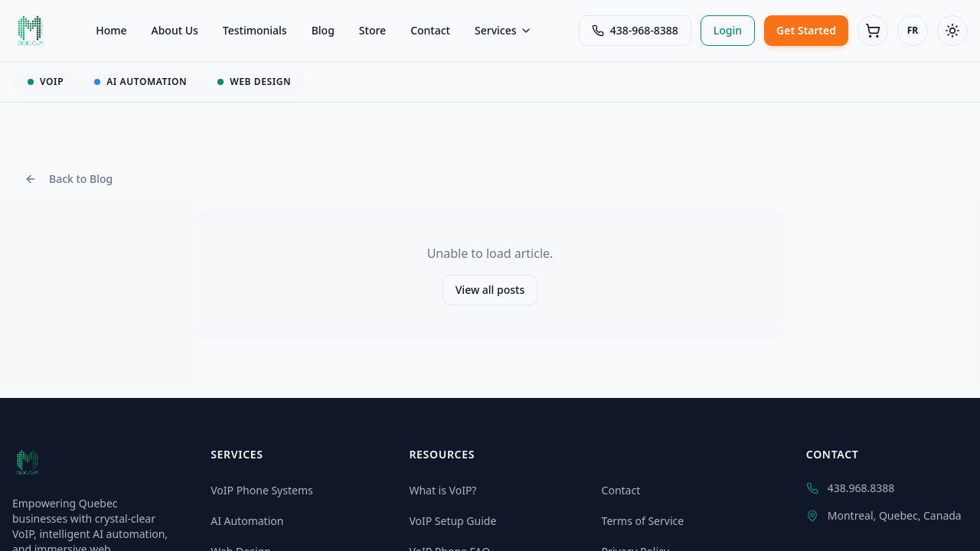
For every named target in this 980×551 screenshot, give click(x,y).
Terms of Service (643, 521)
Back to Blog (69, 179)
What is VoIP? (443, 490)
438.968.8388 (851, 488)
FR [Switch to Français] (913, 30)
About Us (175, 30)
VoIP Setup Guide (452, 521)
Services (503, 30)
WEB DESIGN (254, 82)
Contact (430, 30)
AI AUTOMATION (140, 82)
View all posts (490, 290)
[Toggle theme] (952, 31)
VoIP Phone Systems (262, 490)
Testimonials (255, 30)
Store (372, 30)
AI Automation (247, 521)
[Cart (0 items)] (873, 31)
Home (111, 30)
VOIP (46, 82)
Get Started (806, 30)
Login (728, 30)
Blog (323, 30)
